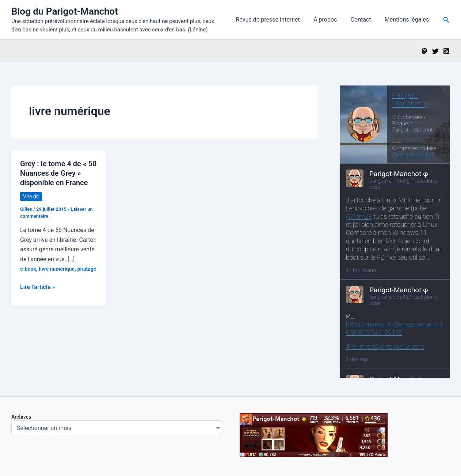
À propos (330, 20)
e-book (28, 269)
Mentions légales (408, 20)
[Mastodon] (424, 51)
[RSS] (446, 51)
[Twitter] (435, 51)
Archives (21, 417)
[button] (446, 20)
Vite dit (31, 197)
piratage (87, 269)
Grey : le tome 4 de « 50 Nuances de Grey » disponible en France (58, 173)
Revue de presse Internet (275, 20)
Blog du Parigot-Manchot (65, 11)
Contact (364, 20)
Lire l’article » (38, 287)
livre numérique (57, 269)
